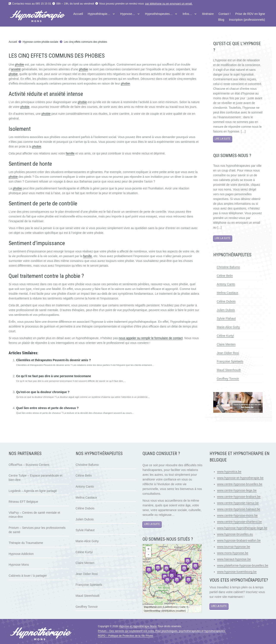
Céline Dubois (226, 301)
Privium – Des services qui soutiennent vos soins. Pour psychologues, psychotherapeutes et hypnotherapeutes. (162, 631)
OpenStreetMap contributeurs (159, 611)
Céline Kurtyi (225, 336)
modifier (181, 611)
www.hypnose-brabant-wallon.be (239, 540)
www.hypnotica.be (229, 472)
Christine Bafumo (228, 267)
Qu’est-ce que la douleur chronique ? (43, 392)
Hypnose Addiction (21, 554)
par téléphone (153, 4)
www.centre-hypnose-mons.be (237, 515)
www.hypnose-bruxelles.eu (235, 534)
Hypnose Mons (19, 565)
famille (70, 153)
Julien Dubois (226, 310)
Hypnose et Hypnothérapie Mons (138, 626)
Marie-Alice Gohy (228, 327)
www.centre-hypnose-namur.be (238, 503)
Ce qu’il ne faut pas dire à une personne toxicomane (54, 376)
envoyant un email (181, 4)
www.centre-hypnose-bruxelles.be (240, 484)
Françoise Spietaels (230, 361)
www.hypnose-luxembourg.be (237, 572)
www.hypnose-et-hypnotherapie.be (240, 478)
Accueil (13, 42)
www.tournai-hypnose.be (234, 547)
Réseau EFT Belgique (23, 502)
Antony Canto (226, 284)
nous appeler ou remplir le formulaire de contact (151, 338)
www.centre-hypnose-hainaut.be (239, 509)
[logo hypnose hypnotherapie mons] (45, 17)
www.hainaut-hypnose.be (234, 559)
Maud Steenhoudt (229, 370)
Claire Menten (226, 344)
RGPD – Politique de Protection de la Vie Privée (125, 636)
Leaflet (167, 607)
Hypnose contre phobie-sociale (40, 42)
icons (174, 607)
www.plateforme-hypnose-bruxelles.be (243, 565)
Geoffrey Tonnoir (228, 379)
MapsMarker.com (153, 607)
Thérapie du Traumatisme (26, 543)
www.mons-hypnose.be (233, 553)
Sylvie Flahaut (226, 318)
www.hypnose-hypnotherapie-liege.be (242, 528)
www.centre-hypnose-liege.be (237, 490)
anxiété (16, 69)
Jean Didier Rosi (228, 353)
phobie (20, 65)
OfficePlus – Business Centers (29, 465)
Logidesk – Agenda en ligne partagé (33, 491)
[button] (113, 14)
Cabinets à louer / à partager (28, 576)
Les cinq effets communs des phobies (86, 42)
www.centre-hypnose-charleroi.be (240, 522)
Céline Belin (225, 276)
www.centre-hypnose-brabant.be (239, 497)
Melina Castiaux (227, 293)
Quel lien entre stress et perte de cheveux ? (47, 408)
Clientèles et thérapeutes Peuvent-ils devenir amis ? (53, 360)
